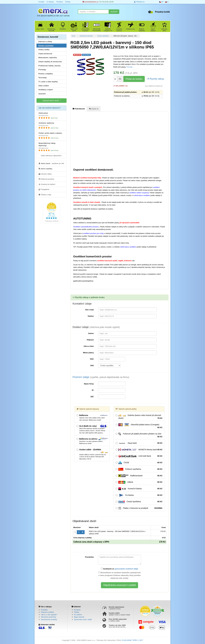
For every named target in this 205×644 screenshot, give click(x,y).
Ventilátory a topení (46, 90)
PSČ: (92, 359)
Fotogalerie (44, 189)
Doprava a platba (47, 612)
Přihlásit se (139, 2)
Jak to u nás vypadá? (49, 615)
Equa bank (139, 443)
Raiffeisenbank (139, 476)
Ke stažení (78, 615)
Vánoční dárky (45, 174)
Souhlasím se (119, 569)
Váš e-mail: (90, 310)
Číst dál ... (130, 67)
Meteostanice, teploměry (48, 58)
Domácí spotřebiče (103, 36)
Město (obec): (89, 353)
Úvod (73, 36)
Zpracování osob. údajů (83, 619)
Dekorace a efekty (45, 42)
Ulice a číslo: (89, 346)
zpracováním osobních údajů (126, 569)
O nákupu (50, 2)
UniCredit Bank (139, 456)
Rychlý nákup (156, 79)
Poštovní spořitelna (139, 469)
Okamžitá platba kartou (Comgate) (139, 426)
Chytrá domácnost (45, 54)
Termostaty (42, 78)
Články (68, 2)
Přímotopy (42, 70)
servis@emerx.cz (91, 2)
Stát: (92, 365)
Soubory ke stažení (47, 184)
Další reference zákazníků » (51, 156)
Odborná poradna (46, 179)
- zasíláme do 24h (51, 163)
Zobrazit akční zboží (52, 100)
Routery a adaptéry (46, 74)
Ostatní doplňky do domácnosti (50, 62)
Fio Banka (139, 495)
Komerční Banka (139, 489)
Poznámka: (90, 557)
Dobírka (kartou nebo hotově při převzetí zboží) (139, 417)
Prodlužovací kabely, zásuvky (49, 66)
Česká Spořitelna (139, 502)
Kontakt (41, 2)
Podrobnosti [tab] (79, 109)
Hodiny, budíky (44, 50)
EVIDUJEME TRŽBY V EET (133, 640)
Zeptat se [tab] (94, 109)
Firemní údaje (101, 377)
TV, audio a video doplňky (48, 82)
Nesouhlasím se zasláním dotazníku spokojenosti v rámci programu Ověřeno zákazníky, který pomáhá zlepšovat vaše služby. (119, 575)
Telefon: (91, 316)
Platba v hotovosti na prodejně (139, 508)
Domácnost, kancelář (86, 36)
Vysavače (42, 94)
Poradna (60, 2)
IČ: (93, 390)
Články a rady (45, 195)
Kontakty (44, 610)
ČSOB (139, 463)
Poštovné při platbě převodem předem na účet (139, 435)
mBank (139, 482)
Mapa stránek (79, 617)
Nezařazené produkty (49, 619)
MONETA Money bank (139, 450)
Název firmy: (89, 384)
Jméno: (91, 333)
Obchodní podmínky (49, 617)
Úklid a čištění (44, 86)
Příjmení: (90, 340)
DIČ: (92, 397)
